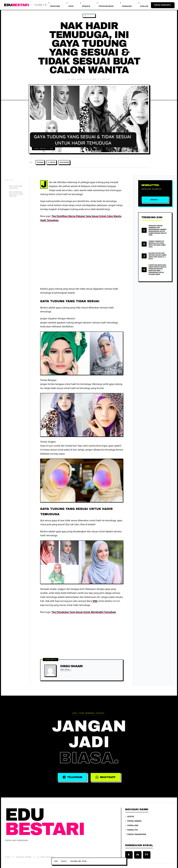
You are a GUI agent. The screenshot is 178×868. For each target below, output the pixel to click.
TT (146, 855)
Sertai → (155, 199)
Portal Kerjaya (133, 821)
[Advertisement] (82, 254)
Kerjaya (86, 6)
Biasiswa (55, 6)
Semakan (127, 6)
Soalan (144, 6)
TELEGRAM (71, 777)
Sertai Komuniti (162, 5)
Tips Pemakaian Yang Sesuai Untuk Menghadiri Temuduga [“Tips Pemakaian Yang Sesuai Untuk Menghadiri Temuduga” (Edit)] (84, 611)
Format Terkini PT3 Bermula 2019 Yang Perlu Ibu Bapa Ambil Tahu (157, 244)
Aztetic (130, 817)
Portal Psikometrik (136, 834)
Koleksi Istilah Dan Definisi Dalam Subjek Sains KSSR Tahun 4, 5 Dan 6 (157, 255)
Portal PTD (131, 830)
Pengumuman (106, 6)
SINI (95, 600)
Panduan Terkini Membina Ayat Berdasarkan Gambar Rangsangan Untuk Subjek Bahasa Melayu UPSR (158, 230)
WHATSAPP (107, 777)
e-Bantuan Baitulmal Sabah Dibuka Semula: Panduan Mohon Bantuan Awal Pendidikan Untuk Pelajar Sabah (158, 269)
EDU (16, 5)
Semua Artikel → (66, 669)
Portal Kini (132, 825)
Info (71, 6)
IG (138, 855)
